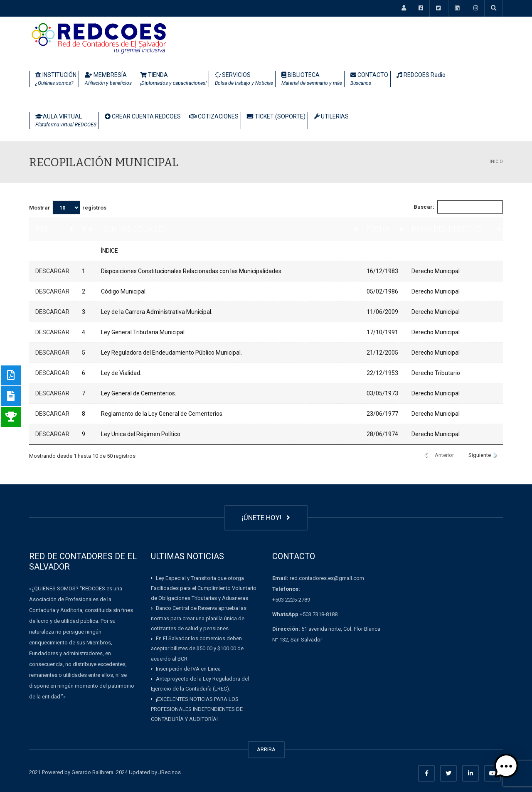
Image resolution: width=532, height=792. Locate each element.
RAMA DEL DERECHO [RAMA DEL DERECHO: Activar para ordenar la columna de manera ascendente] (446, 229)
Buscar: (458, 207)
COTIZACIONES (214, 116)
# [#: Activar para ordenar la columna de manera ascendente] (84, 229)
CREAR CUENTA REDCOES (143, 116)
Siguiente (480, 455)
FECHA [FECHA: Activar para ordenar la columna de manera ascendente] (378, 229)
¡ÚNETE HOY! (266, 518)
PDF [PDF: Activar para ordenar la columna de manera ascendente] (42, 229)
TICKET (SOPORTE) (276, 116)
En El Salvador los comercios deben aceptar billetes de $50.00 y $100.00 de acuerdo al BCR (197, 649)
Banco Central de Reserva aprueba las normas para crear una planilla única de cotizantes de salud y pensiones (199, 618)
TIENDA (173, 79)
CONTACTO (369, 79)
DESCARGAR (52, 271)
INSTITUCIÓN (56, 79)
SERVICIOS (244, 79)
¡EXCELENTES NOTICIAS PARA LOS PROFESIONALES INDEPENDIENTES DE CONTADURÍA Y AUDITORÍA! (197, 709)
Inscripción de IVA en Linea (188, 669)
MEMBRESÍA (108, 79)
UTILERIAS (331, 116)
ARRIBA (266, 749)
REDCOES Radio (421, 75)
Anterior (444, 455)
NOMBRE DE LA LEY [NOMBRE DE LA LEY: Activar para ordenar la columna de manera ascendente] (134, 229)
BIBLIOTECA (312, 79)
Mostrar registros (68, 207)
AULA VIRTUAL (66, 121)
